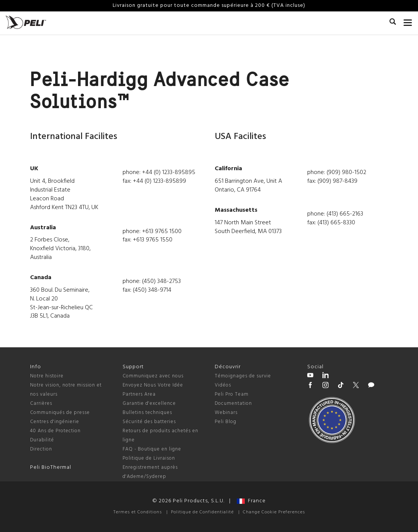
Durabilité (42, 440)
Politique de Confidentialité (202, 512)
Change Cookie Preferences (274, 512)
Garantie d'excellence (149, 403)
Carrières (41, 403)
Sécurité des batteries (149, 422)
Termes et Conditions (138, 512)
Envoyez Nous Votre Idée (153, 385)
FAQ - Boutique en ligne (152, 449)
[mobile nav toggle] (408, 21)
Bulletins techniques (147, 413)
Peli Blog (226, 422)
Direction (41, 449)
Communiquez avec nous (153, 376)
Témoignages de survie (243, 376)
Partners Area (139, 394)
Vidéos (223, 385)
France (251, 501)
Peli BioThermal (51, 467)
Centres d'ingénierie (55, 422)
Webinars (226, 413)
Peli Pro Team (232, 394)
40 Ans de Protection (55, 431)
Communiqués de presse (60, 413)
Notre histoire (47, 376)
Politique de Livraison (149, 458)
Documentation (233, 403)
